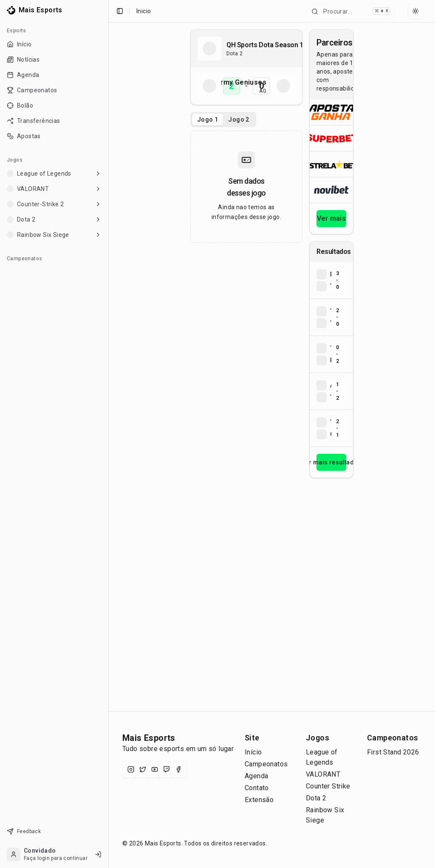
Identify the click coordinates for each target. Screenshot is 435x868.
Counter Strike (328, 786)
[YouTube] (155, 769)
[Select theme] (415, 11)
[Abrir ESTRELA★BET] (331, 164)
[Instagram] (131, 769)
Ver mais (331, 218)
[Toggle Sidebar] (105, 434)
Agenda (256, 776)
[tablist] (223, 120)
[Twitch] (167, 769)
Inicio (144, 11)
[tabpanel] (246, 187)
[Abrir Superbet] (331, 138)
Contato (257, 788)
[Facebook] (178, 769)
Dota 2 (316, 798)
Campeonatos (266, 764)
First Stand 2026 (393, 752)
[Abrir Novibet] (331, 190)
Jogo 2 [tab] (239, 120)
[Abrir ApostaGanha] (331, 112)
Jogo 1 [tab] (208, 120)
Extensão (259, 800)
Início (253, 752)
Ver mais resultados (331, 462)
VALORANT (323, 774)
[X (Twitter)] (143, 769)
